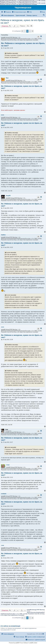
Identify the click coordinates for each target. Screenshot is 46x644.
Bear (7, 78)
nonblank (4, 494)
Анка (7, 429)
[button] (22, 31)
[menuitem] (7, 12)
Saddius (3, 235)
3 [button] (30, 31)
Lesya (8, 465)
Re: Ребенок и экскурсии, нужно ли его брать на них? (23, 44)
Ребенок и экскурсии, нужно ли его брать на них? (22, 22)
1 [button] (25, 31)
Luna (3, 545)
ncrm (3, 115)
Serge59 (8, 196)
